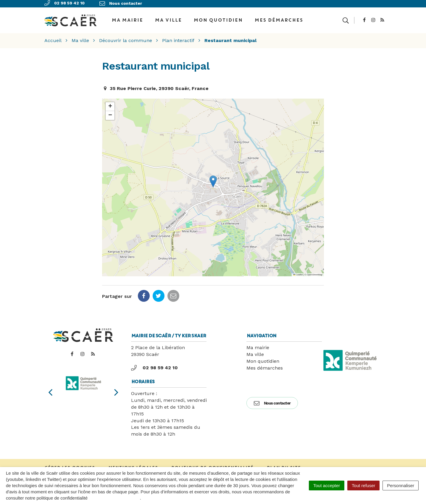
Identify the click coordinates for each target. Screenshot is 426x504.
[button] (213, 179)
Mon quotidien (218, 19)
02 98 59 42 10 (154, 366)
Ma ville (168, 19)
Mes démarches (279, 19)
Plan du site (284, 465)
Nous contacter (272, 401)
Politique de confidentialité (212, 465)
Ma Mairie (127, 19)
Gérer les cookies (70, 465)
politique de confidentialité (114, 498)
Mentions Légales (133, 465)
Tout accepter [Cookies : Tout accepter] (327, 485)
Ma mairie (258, 345)
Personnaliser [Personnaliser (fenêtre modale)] (401, 485)
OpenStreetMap (315, 273)
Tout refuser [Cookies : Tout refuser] (363, 485)
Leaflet (298, 273)
